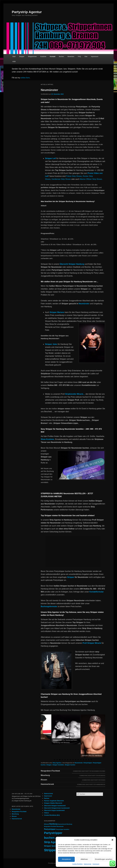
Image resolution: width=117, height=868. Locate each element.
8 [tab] (73, 760)
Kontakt (53, 56)
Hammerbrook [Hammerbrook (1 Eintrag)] (62, 824)
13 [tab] (86, 760)
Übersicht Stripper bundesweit (55, 806)
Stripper (22, 56)
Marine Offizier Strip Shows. (91, 179)
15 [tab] (91, 760)
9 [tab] (76, 760)
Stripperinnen (32, 56)
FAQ (79, 56)
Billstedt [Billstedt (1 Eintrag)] (47, 824)
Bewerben (71, 56)
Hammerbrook (47, 784)
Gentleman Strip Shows (61, 179)
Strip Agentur (57, 763)
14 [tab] (89, 760)
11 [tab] (81, 760)
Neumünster (49, 90)
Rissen (44, 780)
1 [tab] (55, 760)
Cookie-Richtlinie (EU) (52, 815)
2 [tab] (57, 760)
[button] (112, 840)
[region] (73, 736)
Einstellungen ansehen (104, 859)
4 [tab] (62, 760)
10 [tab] (78, 760)
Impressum (96, 864)
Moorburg (45, 775)
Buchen (61, 56)
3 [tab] (60, 760)
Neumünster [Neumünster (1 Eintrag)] (60, 826)
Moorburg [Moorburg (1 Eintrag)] (69, 824)
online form (25, 78)
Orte (86, 56)
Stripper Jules (51, 344)
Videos (47, 813)
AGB (14, 61)
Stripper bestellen (58, 765)
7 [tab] (70, 760)
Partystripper (88, 763)
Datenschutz (88, 864)
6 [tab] (68, 760)
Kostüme (43, 56)
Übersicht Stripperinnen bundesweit (57, 808)
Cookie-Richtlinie (77, 864)
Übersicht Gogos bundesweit (54, 810)
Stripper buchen (70, 765)
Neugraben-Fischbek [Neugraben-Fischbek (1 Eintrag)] (50, 826)
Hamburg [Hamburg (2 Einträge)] (53, 824)
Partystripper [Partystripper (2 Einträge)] (50, 829)
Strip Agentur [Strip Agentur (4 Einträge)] (53, 842)
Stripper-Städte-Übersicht (53, 803)
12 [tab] (83, 760)
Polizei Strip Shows (74, 176)
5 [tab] (65, 760)
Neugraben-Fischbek (50, 771)
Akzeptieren (66, 859)
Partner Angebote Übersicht (54, 801)
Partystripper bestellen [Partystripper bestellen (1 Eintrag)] (63, 829)
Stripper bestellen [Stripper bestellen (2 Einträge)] (52, 846)
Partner (47, 798)
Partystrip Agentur (27, 12)
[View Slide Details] (55, 727)
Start (14, 56)
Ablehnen (84, 859)
